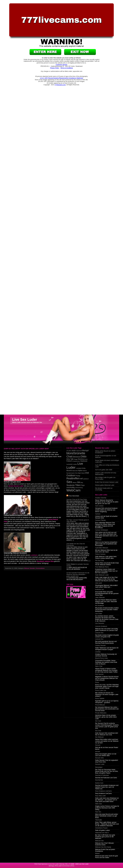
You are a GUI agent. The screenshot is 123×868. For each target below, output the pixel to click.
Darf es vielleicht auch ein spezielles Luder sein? (26, 449)
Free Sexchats (74, 496)
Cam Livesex (99, 506)
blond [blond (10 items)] (70, 453)
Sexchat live (99, 780)
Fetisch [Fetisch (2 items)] (69, 461)
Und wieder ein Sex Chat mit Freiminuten (76, 545)
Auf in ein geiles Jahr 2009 (104, 470)
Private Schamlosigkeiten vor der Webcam (106, 457)
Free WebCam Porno (102, 567)
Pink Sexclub (99, 674)
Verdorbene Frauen (101, 828)
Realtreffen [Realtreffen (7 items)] (73, 478)
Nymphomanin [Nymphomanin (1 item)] (71, 473)
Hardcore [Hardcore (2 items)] (84, 461)
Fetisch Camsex (100, 554)
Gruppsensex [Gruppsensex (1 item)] (76, 461)
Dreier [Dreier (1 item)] (86, 459)
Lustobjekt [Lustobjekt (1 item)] (79, 468)
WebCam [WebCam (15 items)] (73, 490)
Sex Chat (98, 731)
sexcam (98, 751)
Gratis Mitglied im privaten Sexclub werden (78, 565)
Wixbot (97, 853)
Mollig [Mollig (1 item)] (84, 468)
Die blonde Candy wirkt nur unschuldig (104, 489)
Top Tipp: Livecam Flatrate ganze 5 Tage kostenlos (78, 521)
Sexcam (98, 745)
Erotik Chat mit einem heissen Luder (107, 482)
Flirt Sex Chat (100, 561)
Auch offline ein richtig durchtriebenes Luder (107, 466)
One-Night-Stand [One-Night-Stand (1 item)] (80, 473)
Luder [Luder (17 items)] (71, 467)
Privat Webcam (100, 705)
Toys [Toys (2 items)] (83, 485)
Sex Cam (98, 721)
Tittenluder (98, 820)
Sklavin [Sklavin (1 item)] (74, 483)
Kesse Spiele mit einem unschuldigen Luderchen (107, 461)
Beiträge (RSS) (54, 866)
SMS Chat (98, 804)
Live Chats (99, 614)
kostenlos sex (100, 589)
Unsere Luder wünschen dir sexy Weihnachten (106, 474)
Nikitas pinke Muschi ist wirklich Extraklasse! (105, 452)
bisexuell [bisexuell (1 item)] (79, 451)
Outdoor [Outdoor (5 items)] (71, 475)
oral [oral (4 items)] (87, 473)
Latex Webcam (100, 597)
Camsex (98, 514)
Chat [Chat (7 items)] (69, 456)
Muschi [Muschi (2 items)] (69, 470)
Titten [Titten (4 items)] (78, 485)
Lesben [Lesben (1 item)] (75, 464)
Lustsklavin (34, 555)
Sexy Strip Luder (100, 796)
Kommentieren (40, 568)
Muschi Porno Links (101, 658)
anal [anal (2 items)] (73, 451)
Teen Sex (98, 812)
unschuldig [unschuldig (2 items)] (71, 487)
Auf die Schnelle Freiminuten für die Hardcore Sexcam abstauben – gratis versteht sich (78, 574)
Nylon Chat (99, 666)
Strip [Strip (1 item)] (82, 483)
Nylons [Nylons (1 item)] (85, 471)
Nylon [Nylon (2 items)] (80, 470)
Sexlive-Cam (99, 783)
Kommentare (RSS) (68, 866)
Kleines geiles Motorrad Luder (105, 485)
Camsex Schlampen (102, 530)
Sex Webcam (99, 737)
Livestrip (98, 652)
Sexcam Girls (99, 758)
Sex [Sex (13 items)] (69, 482)
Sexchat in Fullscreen (102, 775)
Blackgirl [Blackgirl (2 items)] (85, 451)
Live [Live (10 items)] (80, 464)
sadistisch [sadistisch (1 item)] (86, 479)
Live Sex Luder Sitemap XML (58, 864)
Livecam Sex (99, 633)
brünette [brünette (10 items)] (80, 453)
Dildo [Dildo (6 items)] (84, 457)
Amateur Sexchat (101, 498)
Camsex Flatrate (100, 520)
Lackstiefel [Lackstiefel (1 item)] (69, 464)
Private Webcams (101, 713)
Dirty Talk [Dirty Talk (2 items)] (70, 459)
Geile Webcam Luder (102, 575)
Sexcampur (99, 767)
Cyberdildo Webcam (102, 548)
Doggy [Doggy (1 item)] (76, 459)
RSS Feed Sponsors (41, 864)
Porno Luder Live (101, 690)
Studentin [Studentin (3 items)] (71, 485)
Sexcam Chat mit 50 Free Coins (77, 499)
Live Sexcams (100, 623)
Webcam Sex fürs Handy (103, 847)
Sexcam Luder (100, 764)
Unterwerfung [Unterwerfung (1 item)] (79, 488)
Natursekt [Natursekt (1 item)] (75, 471)
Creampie (98, 540)
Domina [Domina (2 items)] (81, 459)
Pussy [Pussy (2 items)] (78, 476)
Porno (97, 682)
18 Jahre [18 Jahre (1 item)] (69, 451)
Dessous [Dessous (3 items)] (76, 457)
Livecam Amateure (101, 626)
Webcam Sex (99, 841)
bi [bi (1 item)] (76, 451)
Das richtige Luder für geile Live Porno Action (105, 478)
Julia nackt (99, 583)
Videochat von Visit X (102, 833)
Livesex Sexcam (100, 645)
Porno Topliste (100, 698)
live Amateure (100, 606)
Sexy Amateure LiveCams (103, 791)
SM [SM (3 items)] (78, 482)
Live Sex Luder (25, 420)
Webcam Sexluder (30, 568)
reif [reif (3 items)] (81, 479)
